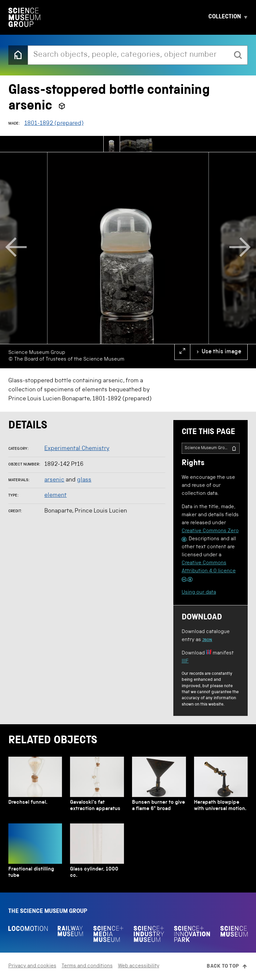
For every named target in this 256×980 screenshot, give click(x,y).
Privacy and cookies (32, 966)
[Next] (240, 248)
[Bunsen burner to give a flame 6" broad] (159, 786)
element (55, 496)
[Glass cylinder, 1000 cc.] (97, 853)
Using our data (199, 593)
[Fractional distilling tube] (35, 853)
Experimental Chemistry (77, 449)
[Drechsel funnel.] (35, 786)
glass (84, 480)
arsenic (54, 480)
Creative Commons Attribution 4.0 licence (209, 571)
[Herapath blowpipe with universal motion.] (221, 786)
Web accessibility (139, 966)
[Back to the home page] (18, 55)
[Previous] (16, 248)
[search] (238, 55)
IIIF (185, 661)
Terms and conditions (87, 966)
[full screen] (182, 352)
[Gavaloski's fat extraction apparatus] (97, 786)
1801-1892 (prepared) (54, 124)
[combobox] (128, 55)
